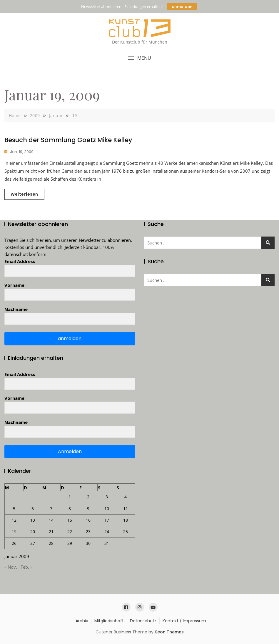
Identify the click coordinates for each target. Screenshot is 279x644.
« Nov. (11, 567)
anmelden (182, 7)
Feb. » (26, 567)
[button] (139, 58)
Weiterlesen (24, 194)
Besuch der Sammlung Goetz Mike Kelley (68, 140)
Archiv (82, 621)
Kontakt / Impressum (184, 621)
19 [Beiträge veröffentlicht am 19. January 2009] (14, 531)
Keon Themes (169, 632)
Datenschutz (143, 621)
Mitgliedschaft (109, 621)
